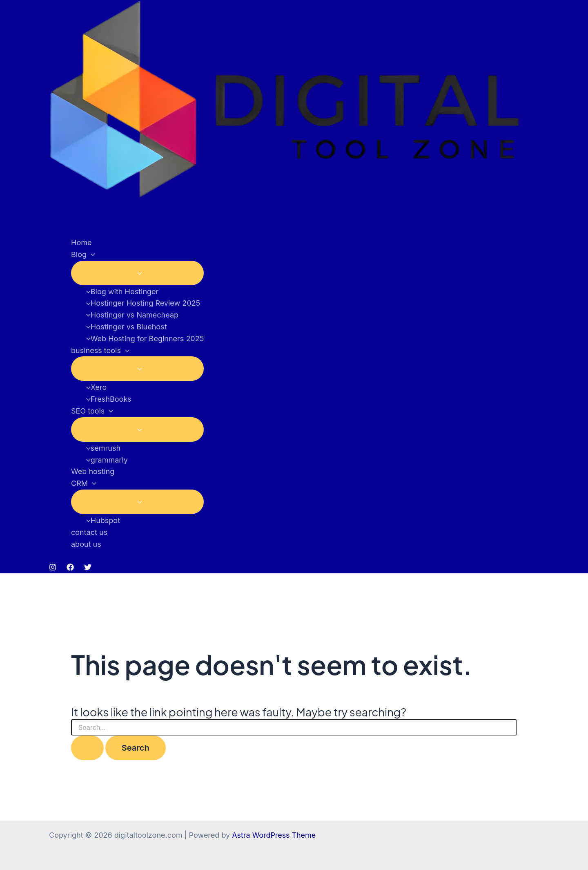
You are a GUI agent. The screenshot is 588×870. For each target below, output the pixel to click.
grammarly (105, 460)
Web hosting (93, 471)
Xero (94, 387)
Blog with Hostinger (120, 292)
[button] (91, 255)
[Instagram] (53, 568)
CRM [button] (84, 484)
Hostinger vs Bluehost (125, 327)
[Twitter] (88, 568)
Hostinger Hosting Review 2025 (141, 303)
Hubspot (101, 520)
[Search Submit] (87, 748)
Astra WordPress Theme (274, 835)
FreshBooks (107, 399)
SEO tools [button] (92, 411)
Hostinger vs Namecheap (130, 315)
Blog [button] (83, 255)
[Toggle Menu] (137, 273)
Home (81, 243)
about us (86, 544)
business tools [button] (100, 351)
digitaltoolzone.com (119, 214)
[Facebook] (70, 568)
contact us (89, 532)
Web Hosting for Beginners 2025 (143, 339)
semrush (101, 448)
